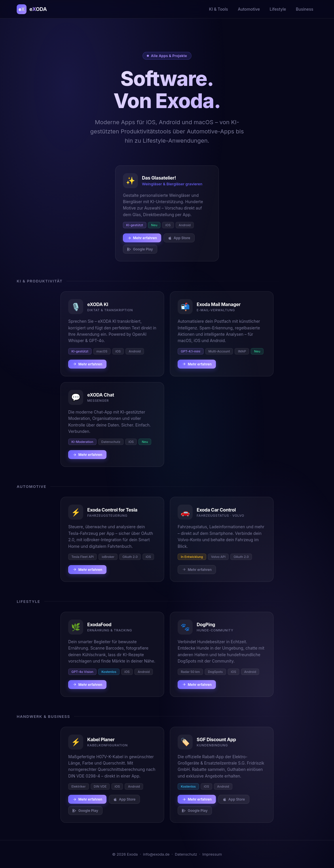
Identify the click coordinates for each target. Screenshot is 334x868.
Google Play (140, 249)
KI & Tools (219, 9)
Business (305, 9)
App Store (179, 238)
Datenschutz (186, 854)
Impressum (212, 854)
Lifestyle (278, 9)
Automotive (249, 9)
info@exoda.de (156, 854)
